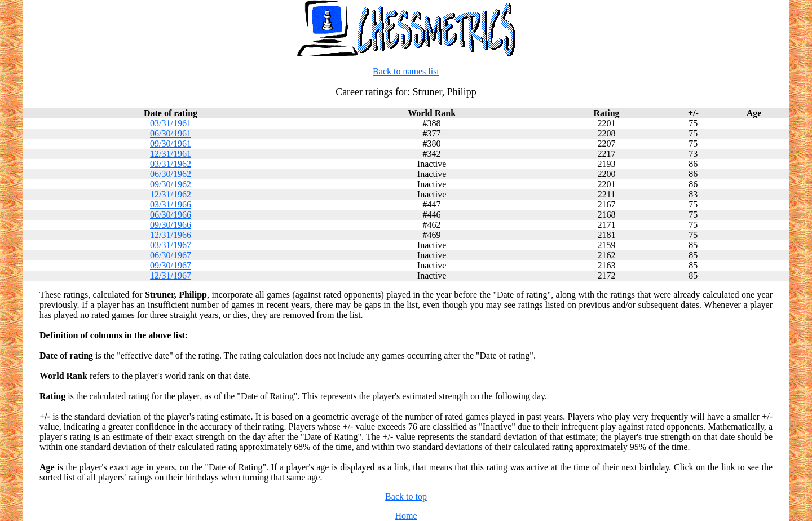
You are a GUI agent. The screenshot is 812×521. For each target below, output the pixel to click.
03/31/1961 (171, 123)
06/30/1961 (171, 133)
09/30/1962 (171, 184)
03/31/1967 (171, 245)
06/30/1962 (171, 174)
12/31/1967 (171, 275)
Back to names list (406, 71)
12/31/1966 (171, 235)
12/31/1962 (171, 194)
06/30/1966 (171, 215)
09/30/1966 (171, 225)
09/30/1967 (171, 265)
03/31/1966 (171, 204)
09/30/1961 (171, 144)
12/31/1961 (171, 154)
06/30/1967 (171, 255)
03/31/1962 (171, 164)
